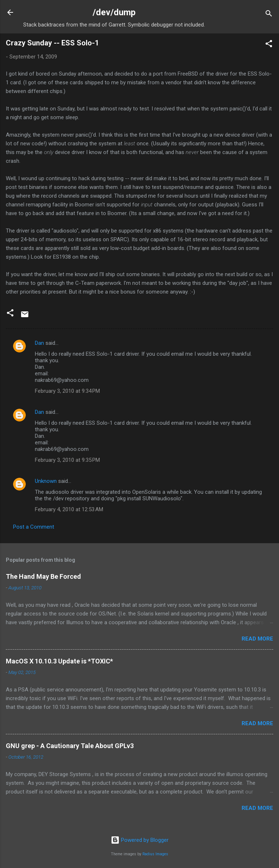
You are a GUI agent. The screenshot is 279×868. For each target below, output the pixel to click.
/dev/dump (114, 12)
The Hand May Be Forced (43, 576)
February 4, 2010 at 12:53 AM (69, 509)
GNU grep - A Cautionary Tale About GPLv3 (70, 746)
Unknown (46, 481)
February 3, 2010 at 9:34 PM (67, 391)
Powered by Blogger (140, 840)
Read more (257, 639)
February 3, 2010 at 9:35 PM (67, 460)
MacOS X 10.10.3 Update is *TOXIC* (59, 661)
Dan (39, 343)
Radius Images (155, 854)
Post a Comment (34, 527)
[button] (269, 45)
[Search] (269, 15)
